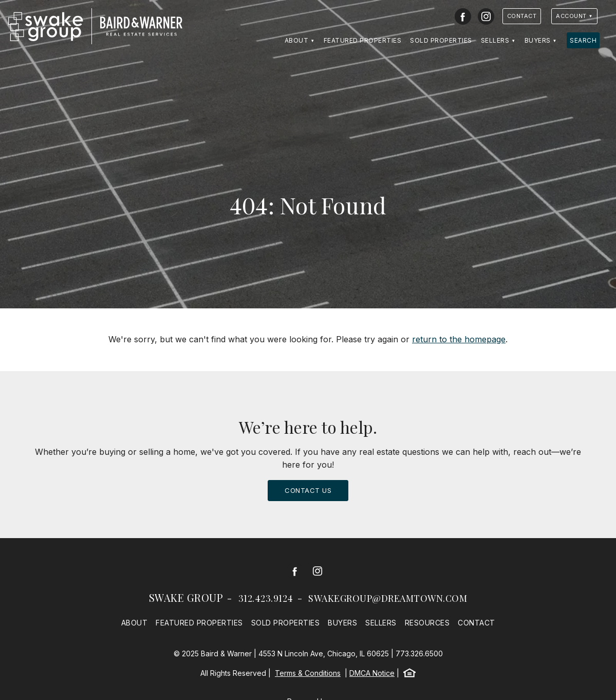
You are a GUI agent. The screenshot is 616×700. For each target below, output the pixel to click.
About (297, 40)
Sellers (495, 40)
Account (571, 16)
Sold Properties (441, 40)
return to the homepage (459, 339)
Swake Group (186, 597)
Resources (427, 623)
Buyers (538, 40)
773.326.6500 (419, 653)
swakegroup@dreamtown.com (388, 598)
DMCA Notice (372, 673)
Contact (522, 16)
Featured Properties (363, 40)
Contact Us (308, 490)
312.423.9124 (266, 598)
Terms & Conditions (308, 673)
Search (583, 40)
